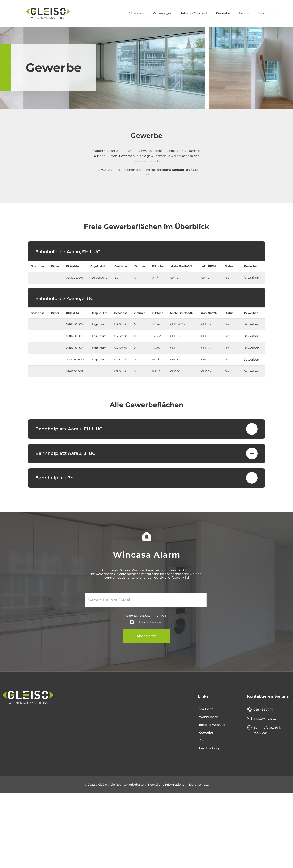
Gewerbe (223, 13)
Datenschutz (199, 785)
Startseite (137, 13)
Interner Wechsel (194, 13)
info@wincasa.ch (266, 719)
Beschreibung (269, 13)
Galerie (244, 13)
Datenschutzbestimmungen (146, 616)
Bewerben (251, 278)
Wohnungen (162, 13)
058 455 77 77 (263, 710)
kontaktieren (182, 170)
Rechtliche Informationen (167, 785)
